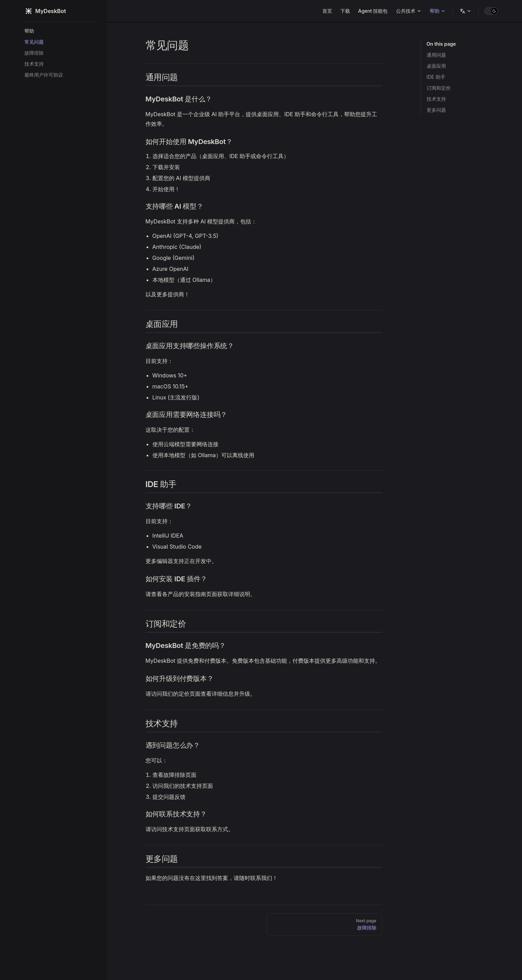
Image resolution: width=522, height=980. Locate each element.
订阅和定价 (439, 88)
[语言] (466, 11)
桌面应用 (436, 66)
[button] (60, 31)
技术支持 (436, 99)
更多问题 (436, 110)
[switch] (491, 11)
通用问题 (436, 55)
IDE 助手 (436, 77)
